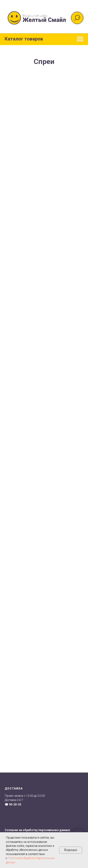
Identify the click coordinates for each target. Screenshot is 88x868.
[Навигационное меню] (80, 39)
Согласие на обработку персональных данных (37, 830)
